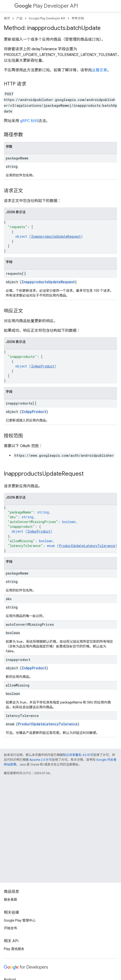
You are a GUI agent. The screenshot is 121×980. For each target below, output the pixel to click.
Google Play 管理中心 (20, 920)
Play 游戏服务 (14, 949)
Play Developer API (46, 6)
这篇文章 (99, 70)
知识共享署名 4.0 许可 (78, 755)
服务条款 (11, 900)
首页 (7, 18)
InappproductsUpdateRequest (56, 236)
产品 (19, 18)
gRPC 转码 (29, 121)
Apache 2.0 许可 (41, 760)
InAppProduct (43, 366)
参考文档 (78, 18)
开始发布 (11, 928)
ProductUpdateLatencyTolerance (87, 546)
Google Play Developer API (47, 18)
